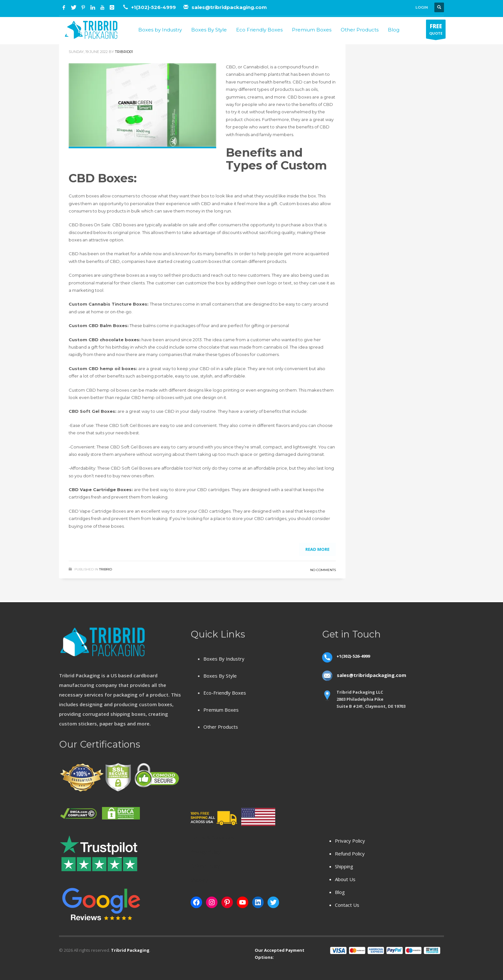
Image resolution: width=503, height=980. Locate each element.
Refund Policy (350, 854)
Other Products (221, 727)
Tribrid (106, 569)
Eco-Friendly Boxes (225, 693)
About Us (345, 879)
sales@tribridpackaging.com (229, 7)
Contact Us (347, 905)
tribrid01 (124, 52)
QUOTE (436, 30)
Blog (340, 892)
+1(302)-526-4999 (154, 7)
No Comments (323, 570)
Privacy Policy (350, 841)
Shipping (344, 866)
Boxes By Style (220, 676)
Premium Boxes (221, 710)
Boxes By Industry (224, 659)
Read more (317, 549)
